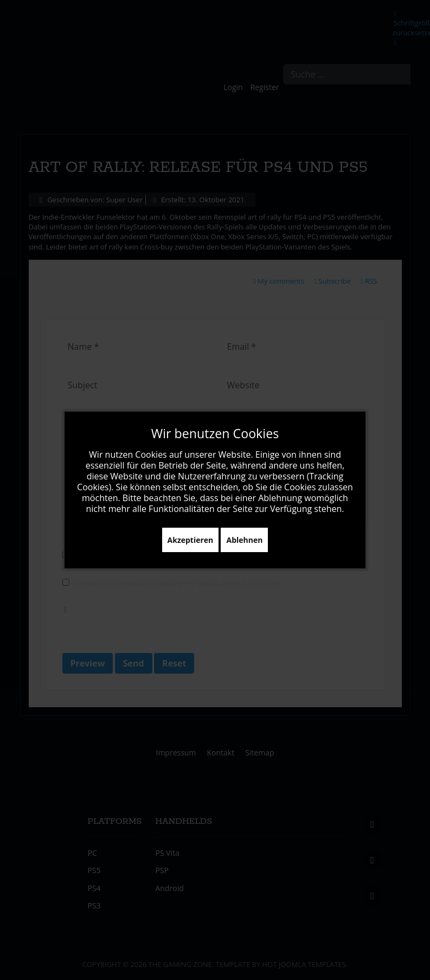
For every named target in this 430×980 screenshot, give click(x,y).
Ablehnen (244, 540)
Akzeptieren (191, 540)
